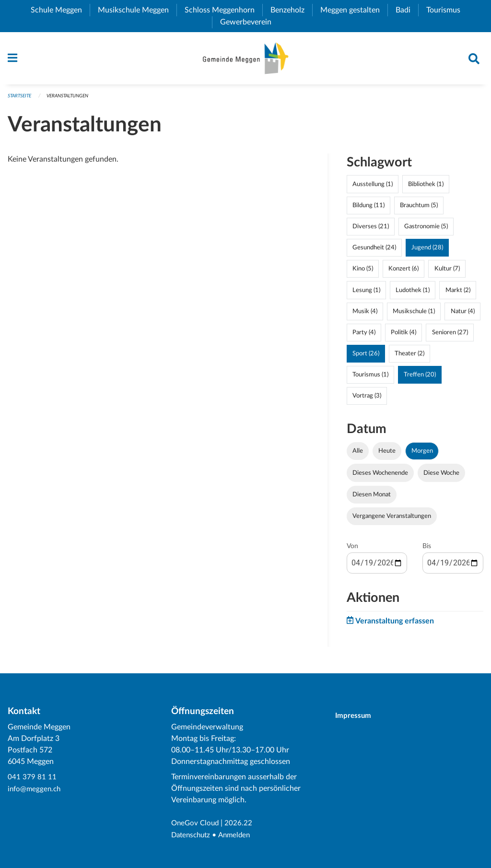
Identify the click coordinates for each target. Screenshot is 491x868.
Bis (427, 550)
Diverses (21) (371, 230)
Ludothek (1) (413, 293)
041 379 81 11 (32, 778)
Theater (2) (409, 357)
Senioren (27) (450, 336)
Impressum (357, 716)
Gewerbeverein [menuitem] (250, 22)
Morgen (422, 455)
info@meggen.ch (35, 789)
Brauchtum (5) (419, 209)
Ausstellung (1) (373, 188)
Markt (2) (458, 293)
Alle (358, 455)
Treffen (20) (420, 378)
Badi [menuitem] (407, 10)
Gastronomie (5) (426, 230)
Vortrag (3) (367, 399)
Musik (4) (365, 315)
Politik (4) (403, 336)
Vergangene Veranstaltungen (392, 519)
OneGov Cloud (196, 824)
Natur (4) (463, 315)
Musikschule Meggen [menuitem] (137, 10)
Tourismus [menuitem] (447, 10)
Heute (387, 455)
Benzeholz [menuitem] (291, 10)
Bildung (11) (368, 209)
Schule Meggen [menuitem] (60, 10)
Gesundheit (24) (374, 251)
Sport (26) (366, 357)
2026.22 (241, 824)
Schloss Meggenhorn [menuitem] (223, 10)
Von (352, 550)
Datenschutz (193, 835)
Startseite (21, 99)
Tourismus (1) (370, 378)
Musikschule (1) (414, 315)
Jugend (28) (427, 251)
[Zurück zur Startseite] (245, 60)
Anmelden (239, 835)
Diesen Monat (372, 498)
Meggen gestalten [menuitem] (354, 10)
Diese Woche (441, 476)
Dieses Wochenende (380, 476)
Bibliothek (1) (426, 188)
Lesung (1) (366, 293)
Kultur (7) (447, 272)
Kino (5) (363, 272)
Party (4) (364, 336)
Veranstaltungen (74, 99)
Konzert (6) (403, 272)
